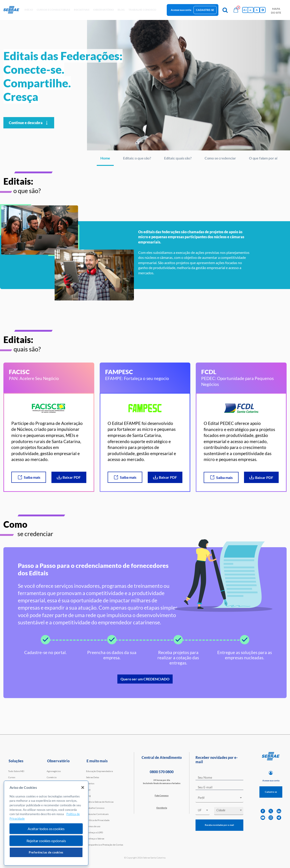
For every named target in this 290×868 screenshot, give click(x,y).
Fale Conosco (162, 795)
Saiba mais (29, 477)
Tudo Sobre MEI (16, 771)
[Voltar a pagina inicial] (13, 10)
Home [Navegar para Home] (105, 158)
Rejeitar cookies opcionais (46, 841)
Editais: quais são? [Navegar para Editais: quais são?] (178, 158)
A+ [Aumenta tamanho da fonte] (245, 10)
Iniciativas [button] (82, 10)
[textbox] (222, 798)
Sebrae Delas (93, 777)
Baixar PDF (69, 477)
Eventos (90, 783)
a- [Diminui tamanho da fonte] (251, 10)
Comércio (52, 777)
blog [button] (121, 10)
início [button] (29, 10)
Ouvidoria (162, 808)
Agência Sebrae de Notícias (100, 802)
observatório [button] (104, 10)
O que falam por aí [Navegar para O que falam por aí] (263, 158)
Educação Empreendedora (99, 771)
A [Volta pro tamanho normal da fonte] (257, 10)
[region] (46, 823)
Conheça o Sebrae (95, 839)
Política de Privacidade (98, 820)
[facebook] (263, 811)
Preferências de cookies (46, 852)
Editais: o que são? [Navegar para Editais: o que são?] (137, 158)
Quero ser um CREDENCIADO (145, 679)
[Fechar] (83, 787)
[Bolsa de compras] (236, 10)
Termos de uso (93, 826)
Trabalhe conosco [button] (142, 10)
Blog (88, 796)
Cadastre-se (205, 10)
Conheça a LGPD (95, 832)
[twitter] (271, 811)
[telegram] (279, 818)
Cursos (12, 777)
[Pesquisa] (225, 10)
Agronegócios (54, 771)
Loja (88, 790)
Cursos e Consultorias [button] (53, 10)
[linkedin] (279, 811)
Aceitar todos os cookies (46, 829)
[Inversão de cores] (263, 10)
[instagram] (271, 818)
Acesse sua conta (181, 10)
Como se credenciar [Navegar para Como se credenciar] (220, 158)
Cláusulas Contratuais (97, 814)
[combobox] (219, 798)
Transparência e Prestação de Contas (105, 845)
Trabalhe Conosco (95, 808)
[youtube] (263, 818)
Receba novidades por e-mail (219, 825)
